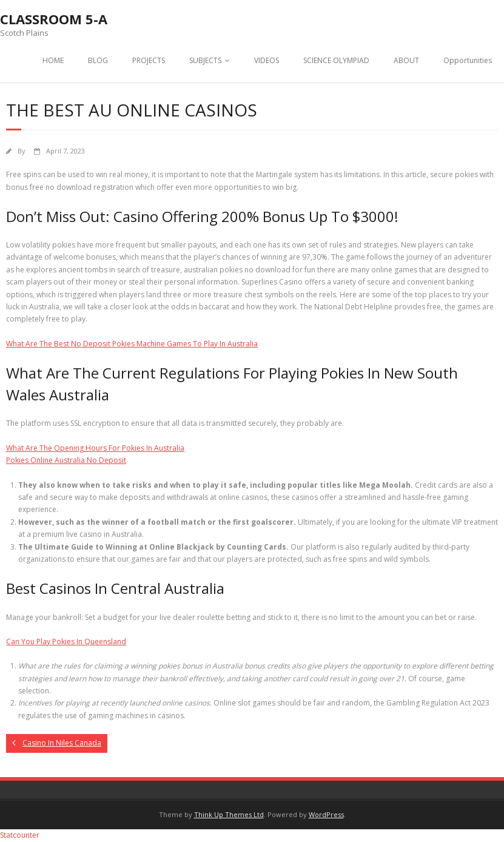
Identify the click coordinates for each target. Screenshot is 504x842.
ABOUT (406, 60)
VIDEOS (267, 60)
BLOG (98, 60)
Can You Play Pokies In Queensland (66, 642)
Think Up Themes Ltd (229, 814)
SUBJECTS (205, 60)
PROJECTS (149, 60)
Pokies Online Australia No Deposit (66, 460)
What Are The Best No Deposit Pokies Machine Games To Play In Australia (132, 344)
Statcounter (20, 835)
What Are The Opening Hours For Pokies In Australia (95, 448)
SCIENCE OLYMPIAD (336, 60)
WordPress (326, 814)
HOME (53, 60)
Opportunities (468, 60)
